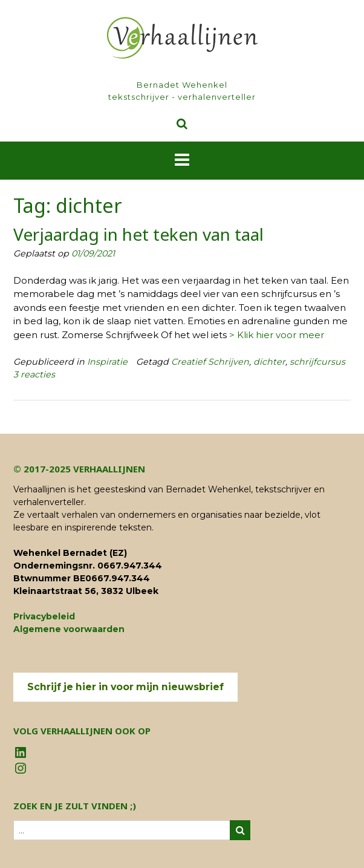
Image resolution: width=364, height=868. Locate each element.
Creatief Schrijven (210, 362)
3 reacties (34, 374)
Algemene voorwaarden (69, 629)
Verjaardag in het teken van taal (138, 234)
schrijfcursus (317, 362)
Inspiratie (107, 362)
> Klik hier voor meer (277, 335)
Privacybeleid (44, 616)
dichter (269, 362)
